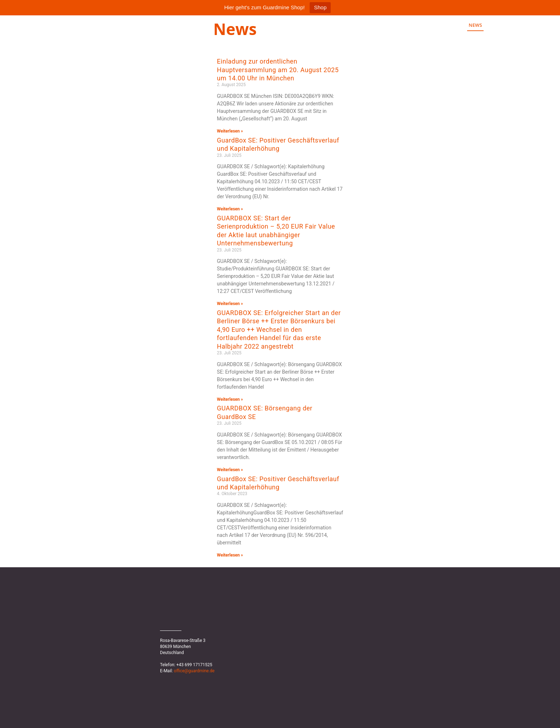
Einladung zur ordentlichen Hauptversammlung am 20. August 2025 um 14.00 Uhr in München (278, 70)
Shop (320, 7)
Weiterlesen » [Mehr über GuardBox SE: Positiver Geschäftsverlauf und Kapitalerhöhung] (230, 209)
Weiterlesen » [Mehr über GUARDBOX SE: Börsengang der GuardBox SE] (230, 470)
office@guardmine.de (194, 671)
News (475, 25)
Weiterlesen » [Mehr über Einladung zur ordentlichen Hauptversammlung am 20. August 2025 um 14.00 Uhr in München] (230, 131)
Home (449, 25)
